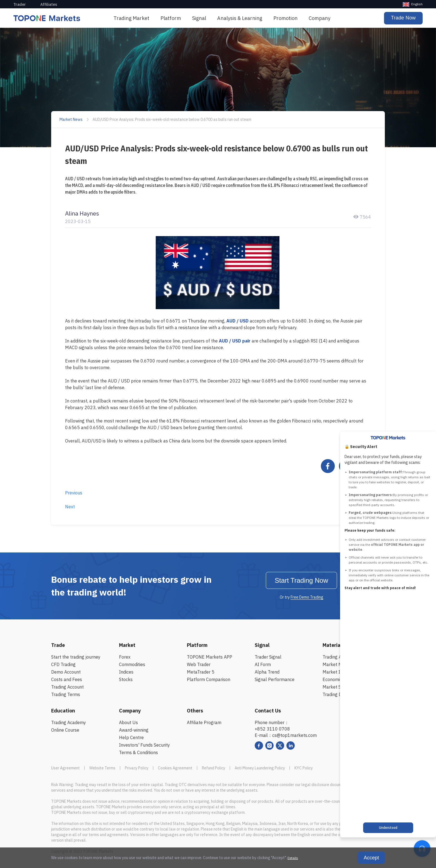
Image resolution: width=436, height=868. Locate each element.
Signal (199, 18)
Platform (171, 18)
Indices (126, 672)
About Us (128, 722)
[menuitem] (131, 18)
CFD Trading (63, 664)
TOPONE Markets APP (210, 657)
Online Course (65, 730)
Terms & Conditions (138, 752)
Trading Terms (66, 694)
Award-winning (134, 730)
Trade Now (403, 18)
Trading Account (67, 687)
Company (319, 18)
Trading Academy (69, 722)
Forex (125, 657)
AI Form (263, 664)
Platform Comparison (209, 679)
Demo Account (66, 672)
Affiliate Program (204, 722)
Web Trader (199, 664)
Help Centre (131, 737)
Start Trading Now (301, 580)
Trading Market (131, 18)
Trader (20, 4)
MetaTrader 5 (201, 672)
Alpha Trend (267, 672)
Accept (371, 858)
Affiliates (49, 4)
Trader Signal (268, 657)
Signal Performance (275, 679)
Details (293, 858)
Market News (71, 119)
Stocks (126, 679)
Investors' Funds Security (144, 745)
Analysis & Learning (240, 18)
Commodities (132, 664)
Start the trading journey (76, 657)
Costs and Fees (67, 679)
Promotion (285, 18)
